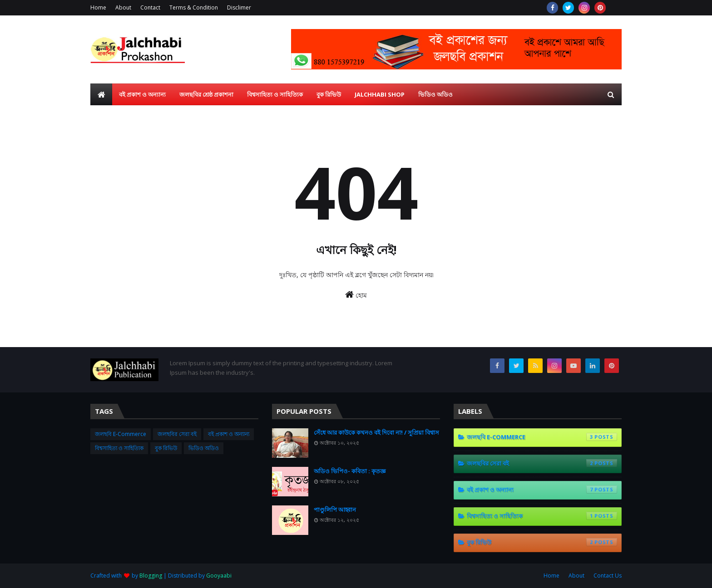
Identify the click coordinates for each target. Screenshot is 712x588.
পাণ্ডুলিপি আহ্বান (335, 510)
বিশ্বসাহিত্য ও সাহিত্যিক (119, 448)
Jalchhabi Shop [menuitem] (380, 94)
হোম (356, 295)
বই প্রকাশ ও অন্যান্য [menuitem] (142, 94)
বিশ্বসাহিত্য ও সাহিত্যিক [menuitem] (275, 94)
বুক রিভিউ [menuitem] (329, 94)
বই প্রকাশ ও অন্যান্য (229, 434)
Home (98, 7)
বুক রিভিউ (166, 448)
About (123, 7)
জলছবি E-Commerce (121, 434)
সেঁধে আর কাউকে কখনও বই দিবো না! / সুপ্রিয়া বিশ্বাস (376, 432)
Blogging (151, 576)
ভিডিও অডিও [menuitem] (435, 94)
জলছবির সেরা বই (177, 434)
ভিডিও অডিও (204, 448)
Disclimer (239, 7)
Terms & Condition (194, 7)
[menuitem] (101, 94)
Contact (150, 7)
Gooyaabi (219, 576)
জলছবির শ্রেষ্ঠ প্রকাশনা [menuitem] (206, 94)
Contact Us (608, 576)
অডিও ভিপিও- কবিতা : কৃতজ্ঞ (350, 471)
